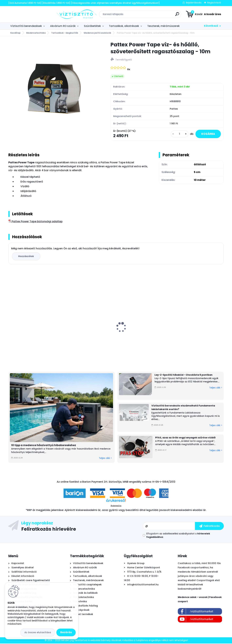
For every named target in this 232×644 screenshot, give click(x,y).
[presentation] (10, 323)
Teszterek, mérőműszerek (163, 26)
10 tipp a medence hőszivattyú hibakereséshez (44, 446)
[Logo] (28, 14)
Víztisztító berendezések (26, 26)
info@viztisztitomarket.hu (143, 585)
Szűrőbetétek (92, 26)
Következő (211, 26)
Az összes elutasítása (38, 632)
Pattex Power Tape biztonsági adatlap (35, 222)
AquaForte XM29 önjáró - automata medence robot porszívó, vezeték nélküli (197, 332)
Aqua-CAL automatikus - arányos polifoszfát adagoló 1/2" (87, 336)
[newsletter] (209, 526)
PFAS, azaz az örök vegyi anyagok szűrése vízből (185, 438)
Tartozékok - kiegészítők (65, 33)
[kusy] (178, 134)
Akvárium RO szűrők (63, 26)
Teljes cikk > (105, 459)
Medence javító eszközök (97, 33)
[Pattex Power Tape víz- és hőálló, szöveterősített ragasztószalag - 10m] (54, 87)
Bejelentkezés (194, 3)
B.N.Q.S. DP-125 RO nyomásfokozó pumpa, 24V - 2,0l (31, 333)
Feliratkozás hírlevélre (49, 529)
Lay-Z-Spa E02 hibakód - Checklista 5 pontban (184, 375)
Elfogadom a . (178, 536)
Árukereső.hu (116, 506)
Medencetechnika (36, 33)
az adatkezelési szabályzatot (177, 534)
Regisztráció (214, 3)
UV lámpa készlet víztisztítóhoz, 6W (142, 330)
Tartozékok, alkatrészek (124, 26)
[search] (153, 15)
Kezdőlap (15, 33)
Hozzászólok (27, 257)
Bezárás (66, 632)
